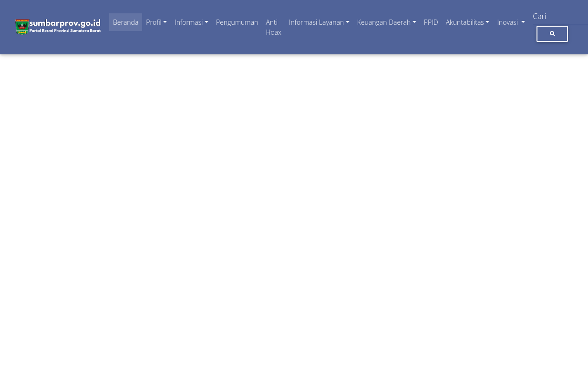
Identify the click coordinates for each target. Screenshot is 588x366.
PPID (431, 22)
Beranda (126, 22)
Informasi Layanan (316, 22)
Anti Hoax (273, 27)
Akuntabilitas (465, 22)
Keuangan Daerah (384, 22)
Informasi (189, 22)
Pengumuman (237, 22)
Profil (154, 22)
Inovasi (508, 22)
